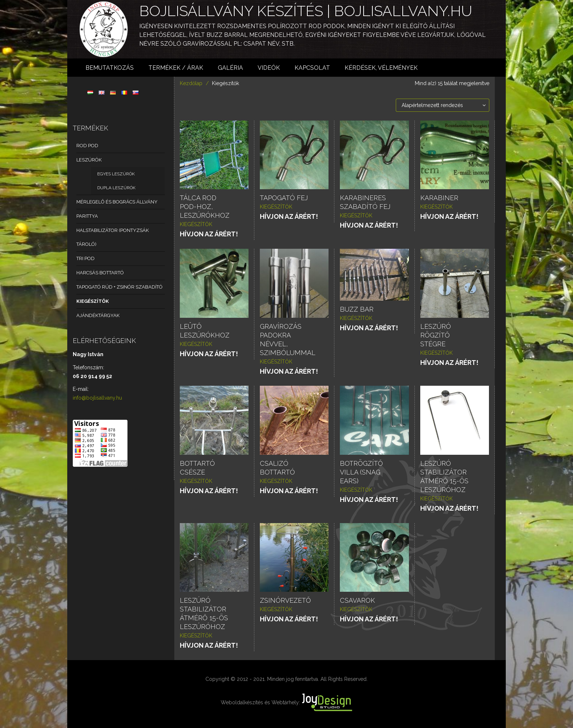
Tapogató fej (284, 198)
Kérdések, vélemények (381, 68)
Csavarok (357, 600)
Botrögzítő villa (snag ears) (361, 472)
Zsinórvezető (285, 600)
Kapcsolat (312, 68)
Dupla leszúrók (116, 188)
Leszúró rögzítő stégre (436, 335)
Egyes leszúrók (116, 174)
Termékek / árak (176, 68)
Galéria (230, 68)
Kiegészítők (93, 301)
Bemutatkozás (110, 68)
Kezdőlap (191, 83)
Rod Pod (87, 146)
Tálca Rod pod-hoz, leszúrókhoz (205, 207)
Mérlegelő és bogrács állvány (117, 202)
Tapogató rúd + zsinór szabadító (119, 287)
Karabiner (439, 198)
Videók (269, 68)
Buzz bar (357, 309)
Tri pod (86, 258)
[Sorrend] (443, 105)
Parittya (87, 216)
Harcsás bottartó (100, 273)
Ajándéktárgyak (98, 315)
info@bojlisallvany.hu (97, 398)
